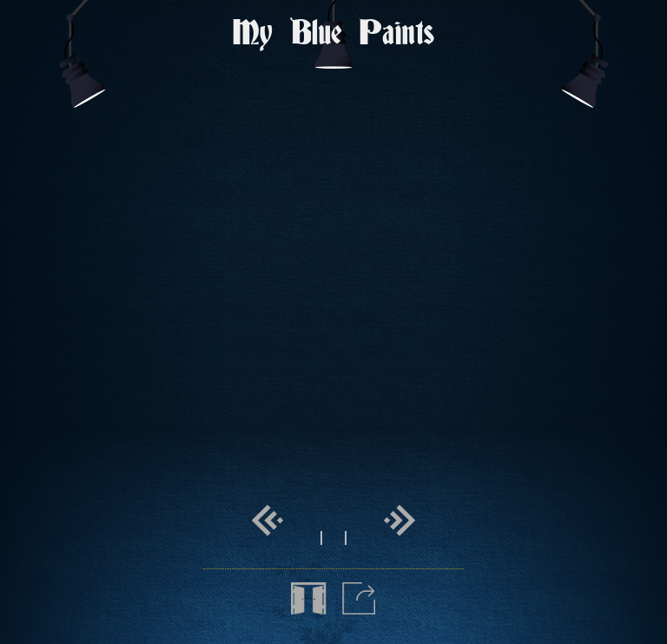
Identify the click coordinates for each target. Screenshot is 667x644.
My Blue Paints (333, 34)
